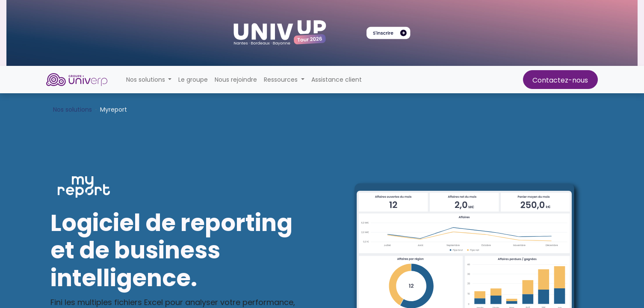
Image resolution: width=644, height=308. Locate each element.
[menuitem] (193, 80)
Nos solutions (72, 110)
